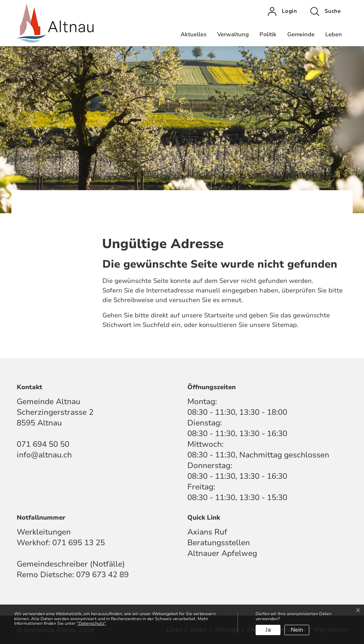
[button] (325, 11)
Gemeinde (301, 34)
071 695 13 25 (79, 543)
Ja (268, 630)
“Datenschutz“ (91, 623)
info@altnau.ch (44, 455)
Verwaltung (233, 34)
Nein (297, 630)
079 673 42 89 (102, 575)
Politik (268, 34)
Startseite (219, 315)
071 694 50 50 (43, 444)
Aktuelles (194, 34)
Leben (334, 34)
